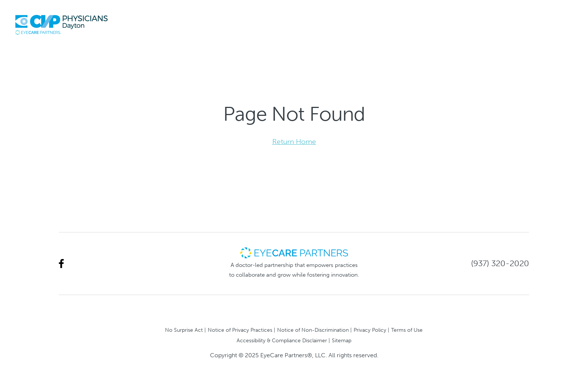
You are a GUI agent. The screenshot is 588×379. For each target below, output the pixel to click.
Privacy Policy (370, 330)
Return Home (294, 142)
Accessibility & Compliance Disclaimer (282, 340)
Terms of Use (407, 330)
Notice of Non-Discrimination (313, 330)
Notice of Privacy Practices (240, 330)
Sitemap (342, 340)
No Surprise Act (184, 330)
